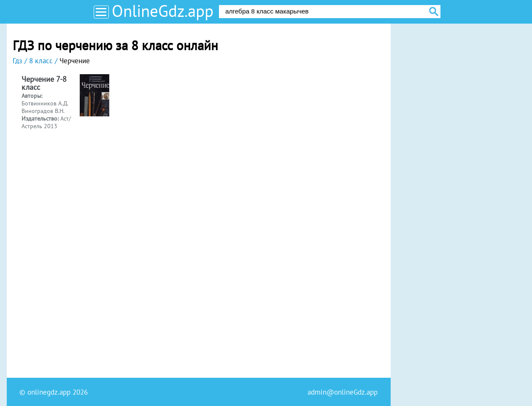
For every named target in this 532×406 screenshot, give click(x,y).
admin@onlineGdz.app (343, 392)
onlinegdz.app (49, 392)
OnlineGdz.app (163, 11)
